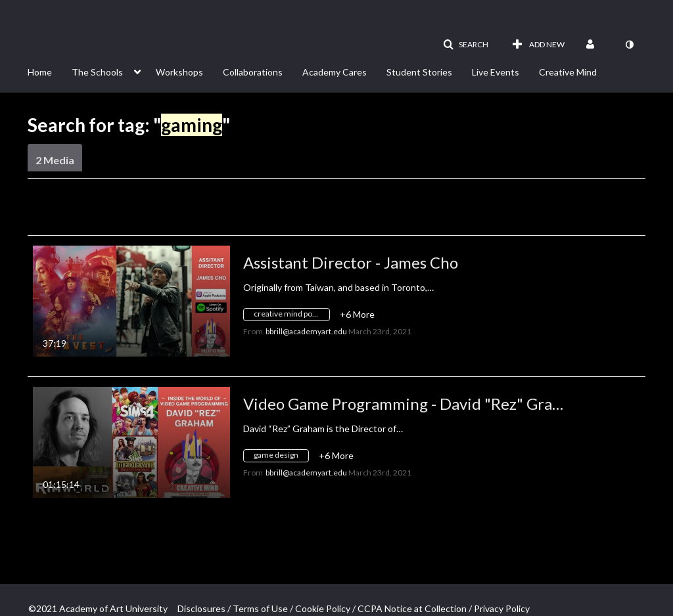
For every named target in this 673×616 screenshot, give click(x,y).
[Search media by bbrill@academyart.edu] (306, 331)
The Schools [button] (97, 72)
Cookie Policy (323, 608)
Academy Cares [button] (335, 72)
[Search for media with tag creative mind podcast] (291, 316)
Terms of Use (260, 608)
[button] (466, 45)
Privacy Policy (502, 608)
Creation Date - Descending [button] (128, 212)
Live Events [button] (496, 72)
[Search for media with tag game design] (281, 457)
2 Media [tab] (55, 160)
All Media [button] (298, 212)
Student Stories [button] (419, 72)
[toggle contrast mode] (629, 45)
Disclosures (201, 608)
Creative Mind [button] (568, 72)
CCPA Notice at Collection (412, 608)
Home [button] (40, 72)
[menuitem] (50, 71)
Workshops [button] (179, 72)
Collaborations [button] (253, 72)
